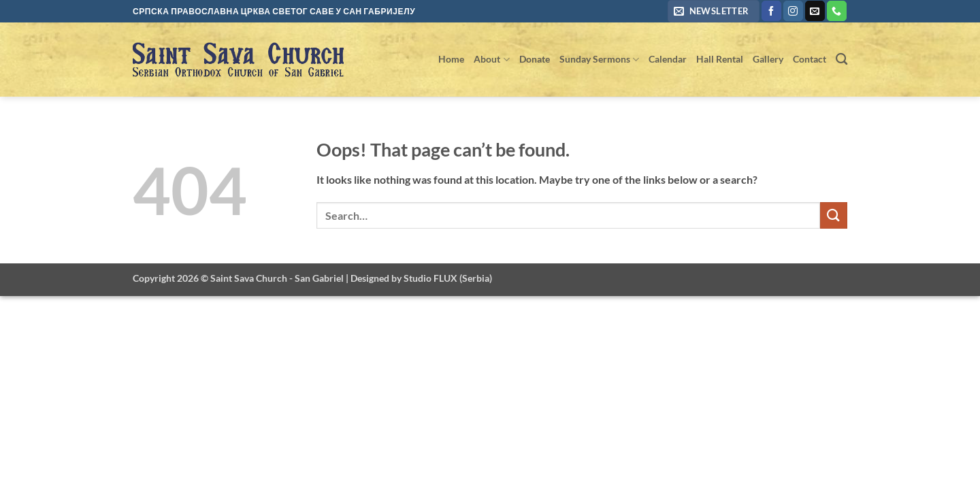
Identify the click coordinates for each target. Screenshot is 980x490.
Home (451, 59)
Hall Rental (720, 59)
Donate (535, 59)
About (491, 60)
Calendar (668, 59)
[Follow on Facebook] (771, 11)
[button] (714, 11)
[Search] (842, 60)
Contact (810, 59)
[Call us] (837, 11)
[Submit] (834, 215)
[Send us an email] (815, 11)
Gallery (768, 59)
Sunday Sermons (599, 60)
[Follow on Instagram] (793, 11)
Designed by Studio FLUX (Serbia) (421, 278)
